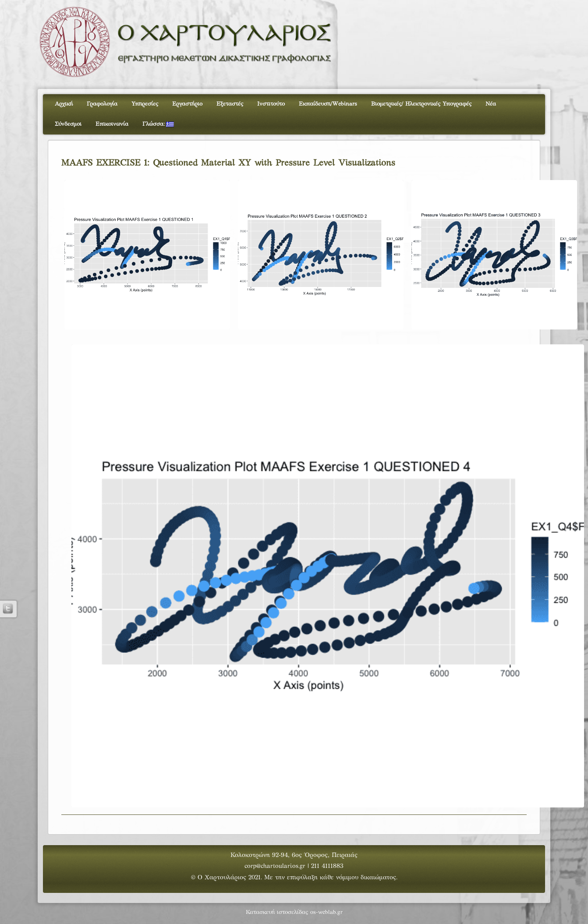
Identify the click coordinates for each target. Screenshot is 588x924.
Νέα (491, 104)
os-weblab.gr (326, 913)
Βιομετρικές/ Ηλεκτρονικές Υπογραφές (421, 104)
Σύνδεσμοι (68, 124)
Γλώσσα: (158, 124)
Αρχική (64, 104)
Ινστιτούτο (271, 104)
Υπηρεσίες (145, 104)
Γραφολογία (102, 104)
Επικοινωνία (112, 124)
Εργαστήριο (187, 104)
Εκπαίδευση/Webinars (328, 104)
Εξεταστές (230, 104)
